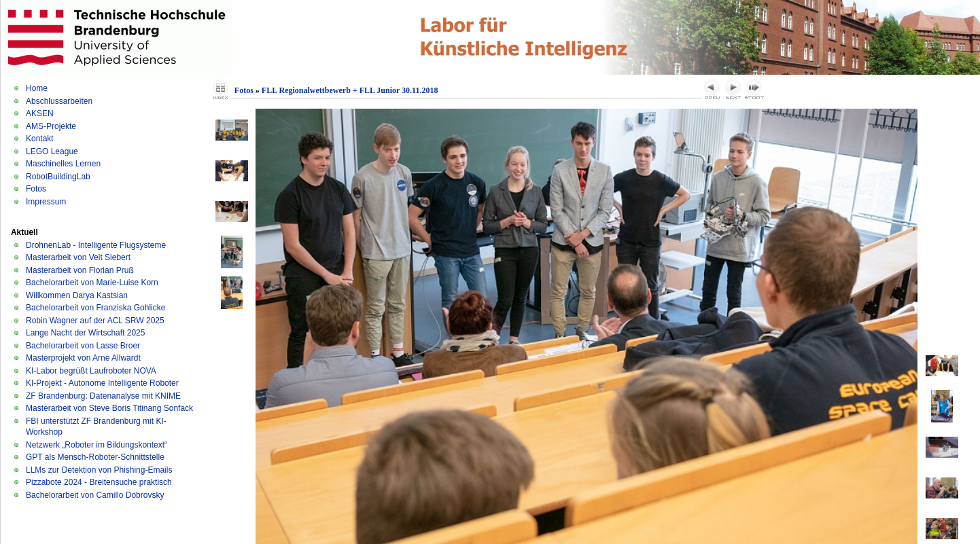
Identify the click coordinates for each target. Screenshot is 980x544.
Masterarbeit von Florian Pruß (80, 270)
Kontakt (40, 139)
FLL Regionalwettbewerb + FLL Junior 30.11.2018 (350, 90)
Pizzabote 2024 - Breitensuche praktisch (99, 482)
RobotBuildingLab (58, 177)
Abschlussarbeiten (59, 101)
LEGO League (52, 151)
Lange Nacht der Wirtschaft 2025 (85, 333)
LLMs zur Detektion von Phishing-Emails (99, 470)
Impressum (46, 202)
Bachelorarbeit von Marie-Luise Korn (92, 283)
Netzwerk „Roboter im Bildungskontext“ (97, 445)
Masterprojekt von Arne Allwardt (83, 358)
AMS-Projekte (51, 126)
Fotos (36, 189)
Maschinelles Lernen (63, 164)
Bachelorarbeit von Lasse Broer (83, 346)
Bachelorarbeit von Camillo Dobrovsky (95, 495)
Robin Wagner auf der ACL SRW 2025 (95, 321)
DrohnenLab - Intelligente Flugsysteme (96, 245)
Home (37, 88)
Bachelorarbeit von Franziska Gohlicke (95, 308)
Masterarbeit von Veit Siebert (78, 257)
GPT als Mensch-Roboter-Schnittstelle (95, 457)
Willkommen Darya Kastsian (77, 295)
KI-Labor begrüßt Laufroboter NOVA (91, 371)
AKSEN (40, 113)
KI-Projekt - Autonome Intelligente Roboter (102, 383)
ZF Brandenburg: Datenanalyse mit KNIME (103, 396)
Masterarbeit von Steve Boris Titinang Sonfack (109, 408)
